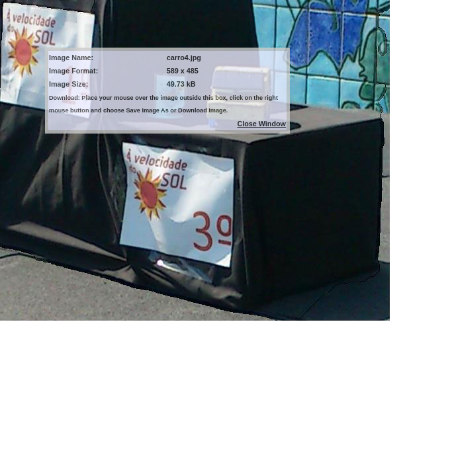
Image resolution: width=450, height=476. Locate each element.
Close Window (261, 124)
